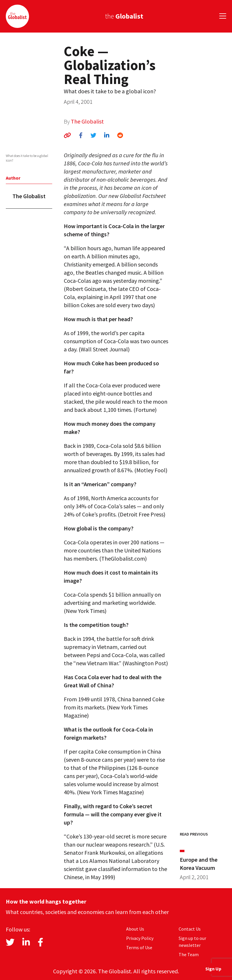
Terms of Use (139, 947)
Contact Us (190, 929)
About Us (135, 929)
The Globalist (87, 121)
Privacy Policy (140, 938)
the (124, 16)
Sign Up (213, 969)
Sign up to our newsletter (192, 942)
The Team (189, 954)
